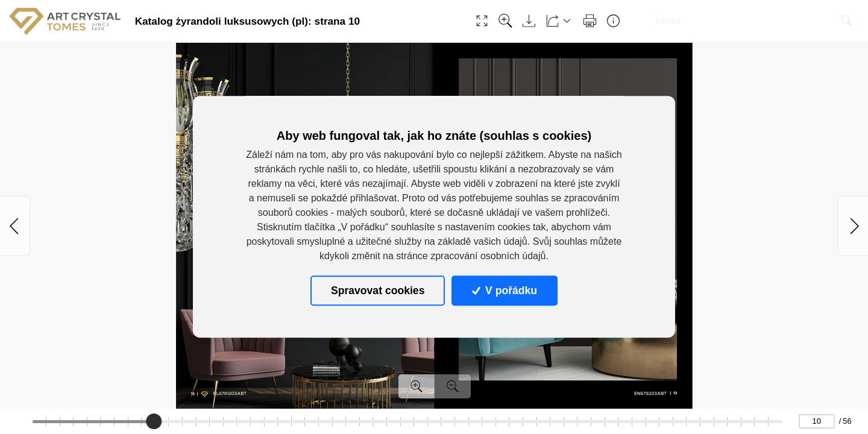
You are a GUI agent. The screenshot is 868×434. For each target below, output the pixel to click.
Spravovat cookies (378, 291)
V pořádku (505, 291)
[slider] (154, 421)
